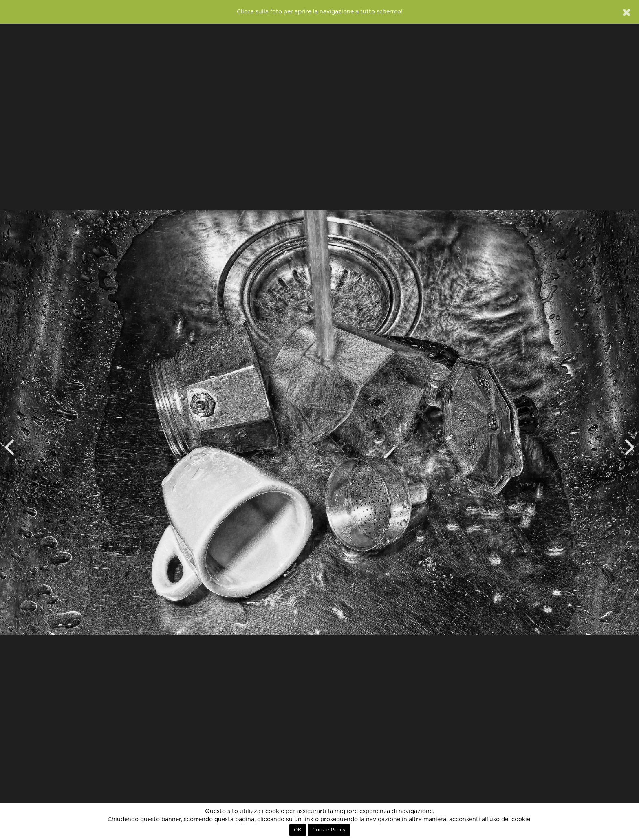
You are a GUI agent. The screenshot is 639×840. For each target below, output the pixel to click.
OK (298, 830)
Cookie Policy (329, 830)
